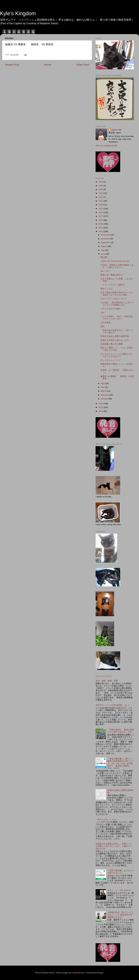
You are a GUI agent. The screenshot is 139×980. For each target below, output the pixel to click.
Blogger (100, 973)
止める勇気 (106, 322)
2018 (101, 212)
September (106, 242)
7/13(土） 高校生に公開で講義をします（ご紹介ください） (117, 266)
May (103, 383)
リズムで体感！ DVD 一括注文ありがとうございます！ (117, 318)
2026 (101, 182)
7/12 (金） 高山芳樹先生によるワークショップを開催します (117, 304)
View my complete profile (106, 146)
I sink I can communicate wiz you (115, 261)
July (103, 250)
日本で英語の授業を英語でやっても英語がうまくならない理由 (117, 294)
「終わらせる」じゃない (107, 819)
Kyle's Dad (116, 130)
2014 (101, 228)
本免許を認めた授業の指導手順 (115, 336)
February (105, 395)
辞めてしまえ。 (108, 289)
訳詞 (103, 326)
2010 (101, 411)
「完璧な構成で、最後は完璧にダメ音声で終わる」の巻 (121, 731)
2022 (101, 197)
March (104, 391)
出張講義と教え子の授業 (112, 344)
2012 (101, 404)
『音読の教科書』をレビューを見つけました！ (121, 872)
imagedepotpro (78, 973)
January (105, 399)
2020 (101, 205)
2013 (101, 231)
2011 (101, 407)
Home (48, 65)
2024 (101, 189)
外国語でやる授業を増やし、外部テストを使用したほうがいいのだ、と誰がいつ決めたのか (114, 846)
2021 (101, 201)
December (106, 235)
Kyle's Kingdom (18, 13)
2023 (101, 193)
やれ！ (104, 312)
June (103, 254)
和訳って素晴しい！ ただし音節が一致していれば (117, 349)
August (104, 246)
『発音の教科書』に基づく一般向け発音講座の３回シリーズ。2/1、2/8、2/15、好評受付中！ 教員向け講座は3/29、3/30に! (121, 763)
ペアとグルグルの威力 (111, 309)
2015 (101, 224)
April (103, 387)
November (106, 239)
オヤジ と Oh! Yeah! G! (119, 890)
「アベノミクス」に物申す (113, 285)
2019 (101, 209)
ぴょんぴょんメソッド (111, 360)
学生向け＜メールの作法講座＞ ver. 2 (112, 705)
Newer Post (12, 65)
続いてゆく (106, 271)
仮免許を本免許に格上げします (115, 340)
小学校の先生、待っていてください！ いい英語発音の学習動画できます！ (121, 915)
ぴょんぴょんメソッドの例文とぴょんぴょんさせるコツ (117, 355)
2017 (101, 216)
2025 (101, 186)
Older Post (83, 65)
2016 (101, 220)
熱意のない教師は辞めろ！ (113, 275)
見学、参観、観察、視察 (107, 681)
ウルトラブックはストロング (114, 299)
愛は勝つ (105, 257)
